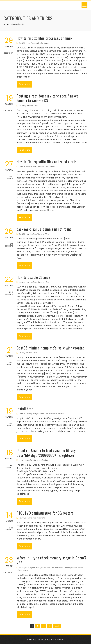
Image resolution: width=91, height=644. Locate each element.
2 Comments (9, 246)
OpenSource (35, 568)
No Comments (9, 178)
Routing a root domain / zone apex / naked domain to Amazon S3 (48, 98)
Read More (24, 84)
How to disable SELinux (33, 277)
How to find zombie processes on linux (44, 38)
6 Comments (9, 467)
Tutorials (40, 460)
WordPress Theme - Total (38, 639)
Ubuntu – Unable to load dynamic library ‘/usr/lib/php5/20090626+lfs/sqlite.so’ (46, 453)
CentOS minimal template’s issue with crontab (51, 348)
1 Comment (8, 54)
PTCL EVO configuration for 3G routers (45, 513)
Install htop (25, 409)
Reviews (22, 106)
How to (29, 167)
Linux (28, 43)
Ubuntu (47, 43)
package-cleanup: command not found (44, 229)
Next (57, 626)
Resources (46, 568)
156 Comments (9, 530)
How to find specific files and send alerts (47, 162)
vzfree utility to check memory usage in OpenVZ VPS (52, 560)
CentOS (22, 43)
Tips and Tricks (37, 43)
